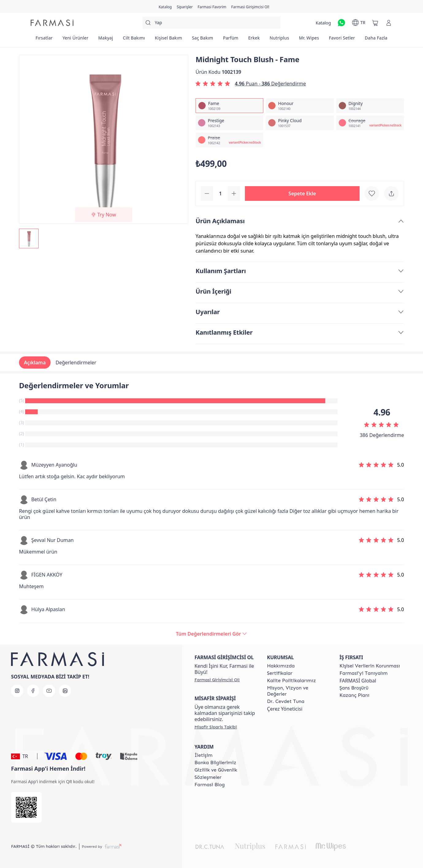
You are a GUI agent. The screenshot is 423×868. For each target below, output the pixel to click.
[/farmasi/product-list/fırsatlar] (44, 40)
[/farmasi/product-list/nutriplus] (280, 40)
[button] (302, 194)
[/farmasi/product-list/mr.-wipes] (309, 40)
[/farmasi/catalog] (165, 6)
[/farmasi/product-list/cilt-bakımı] (134, 40)
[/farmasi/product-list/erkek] (254, 40)
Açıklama (35, 363)
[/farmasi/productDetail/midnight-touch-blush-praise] (229, 140)
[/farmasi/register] (185, 6)
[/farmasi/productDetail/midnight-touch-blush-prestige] (229, 123)
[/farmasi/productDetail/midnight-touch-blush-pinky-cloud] (300, 123)
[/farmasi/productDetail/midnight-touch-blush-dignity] (370, 106)
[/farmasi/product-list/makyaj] (106, 40)
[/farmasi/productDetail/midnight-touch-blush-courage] (370, 123)
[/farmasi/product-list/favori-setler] (342, 40)
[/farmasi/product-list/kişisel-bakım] (168, 40)
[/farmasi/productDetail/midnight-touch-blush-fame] (229, 106)
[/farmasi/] (52, 23)
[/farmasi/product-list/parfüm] (231, 40)
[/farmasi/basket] (375, 23)
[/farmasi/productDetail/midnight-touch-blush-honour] (300, 106)
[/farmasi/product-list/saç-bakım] (202, 40)
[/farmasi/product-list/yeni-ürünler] (76, 40)
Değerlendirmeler (76, 363)
